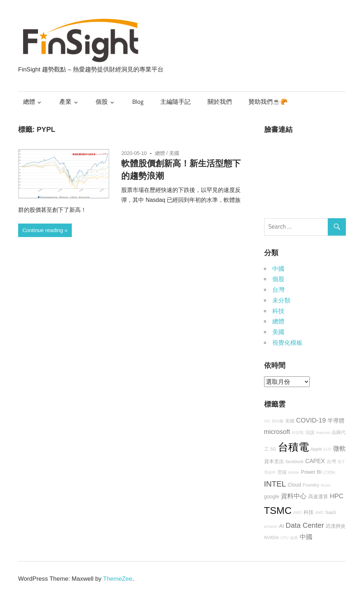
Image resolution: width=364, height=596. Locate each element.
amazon (271, 526)
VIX (267, 421)
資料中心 (294, 496)
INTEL (275, 484)
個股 (102, 102)
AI (282, 526)
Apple (316, 449)
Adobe (294, 472)
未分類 (281, 300)
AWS (298, 512)
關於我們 (220, 102)
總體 (29, 102)
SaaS (331, 512)
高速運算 (318, 496)
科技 (278, 311)
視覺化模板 (287, 343)
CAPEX (315, 461)
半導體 (336, 420)
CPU (285, 538)
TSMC (278, 511)
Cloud (294, 485)
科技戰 (298, 433)
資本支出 (274, 461)
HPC (337, 496)
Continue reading (43, 230)
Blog (138, 102)
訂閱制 (329, 472)
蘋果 (294, 538)
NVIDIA (272, 538)
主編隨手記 (175, 102)
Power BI (311, 472)
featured (323, 433)
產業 (65, 102)
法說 (310, 433)
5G (273, 449)
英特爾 (277, 421)
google (272, 496)
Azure (326, 485)
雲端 (282, 472)
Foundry (311, 485)
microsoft (277, 432)
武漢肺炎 (336, 526)
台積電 (293, 447)
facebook (295, 462)
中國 (278, 269)
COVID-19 (311, 420)
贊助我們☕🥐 (268, 102)
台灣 (278, 290)
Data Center (305, 525)
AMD (319, 512)
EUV (327, 449)
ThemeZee (118, 579)
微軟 (339, 449)
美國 (174, 153)
